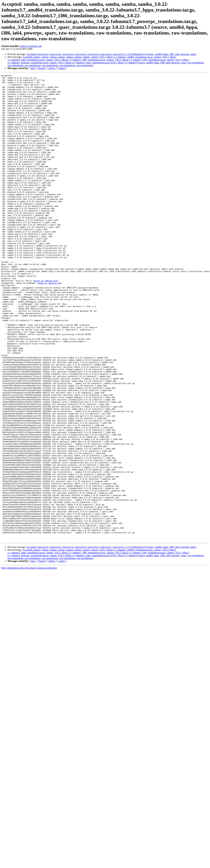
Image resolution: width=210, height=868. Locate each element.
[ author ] (62, 68)
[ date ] (33, 68)
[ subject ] (52, 68)
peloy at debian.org (46, 322)
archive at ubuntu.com (31, 46)
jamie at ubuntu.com (49, 325)
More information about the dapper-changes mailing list (29, 661)
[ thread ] (42, 68)
